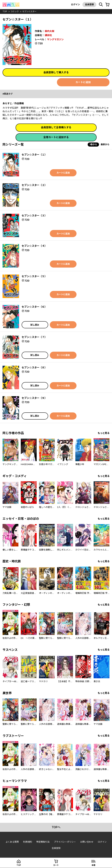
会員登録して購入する (56, 72)
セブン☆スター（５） (34, 276)
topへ (56, 827)
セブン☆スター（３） (34, 216)
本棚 (93, 865)
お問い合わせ (87, 842)
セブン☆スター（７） (34, 337)
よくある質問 (12, 842)
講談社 (48, 35)
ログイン (76, 4)
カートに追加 (83, 82)
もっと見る (104, 433)
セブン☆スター (29, 11)
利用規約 (28, 842)
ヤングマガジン (55, 39)
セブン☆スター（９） (34, 398)
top (5, 11)
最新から (105, 144)
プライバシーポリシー (65, 842)
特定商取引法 (43, 842)
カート (56, 865)
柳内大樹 (49, 31)
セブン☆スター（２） (34, 185)
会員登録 (89, 4)
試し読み (35, 325)
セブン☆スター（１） (34, 155)
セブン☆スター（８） (34, 367)
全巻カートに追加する (56, 137)
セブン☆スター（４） (34, 246)
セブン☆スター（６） (34, 307)
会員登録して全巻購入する (56, 127)
